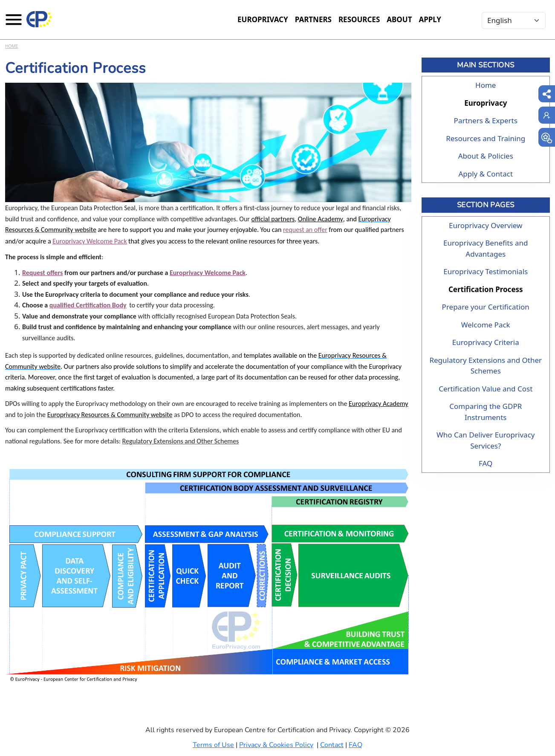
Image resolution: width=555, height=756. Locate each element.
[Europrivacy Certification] (39, 19)
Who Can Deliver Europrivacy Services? (486, 440)
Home (12, 46)
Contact (332, 745)
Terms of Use (213, 745)
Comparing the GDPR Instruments (486, 412)
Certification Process (486, 289)
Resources (359, 19)
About (399, 19)
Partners (313, 19)
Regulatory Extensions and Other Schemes (486, 366)
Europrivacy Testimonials (486, 271)
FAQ (486, 463)
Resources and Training (486, 138)
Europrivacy (263, 19)
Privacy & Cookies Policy (276, 745)
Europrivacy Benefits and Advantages (486, 248)
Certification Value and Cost (486, 389)
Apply (430, 19)
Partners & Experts (486, 120)
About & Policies (486, 156)
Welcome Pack (486, 325)
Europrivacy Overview (486, 225)
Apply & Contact (486, 174)
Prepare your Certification (486, 307)
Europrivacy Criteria (486, 342)
